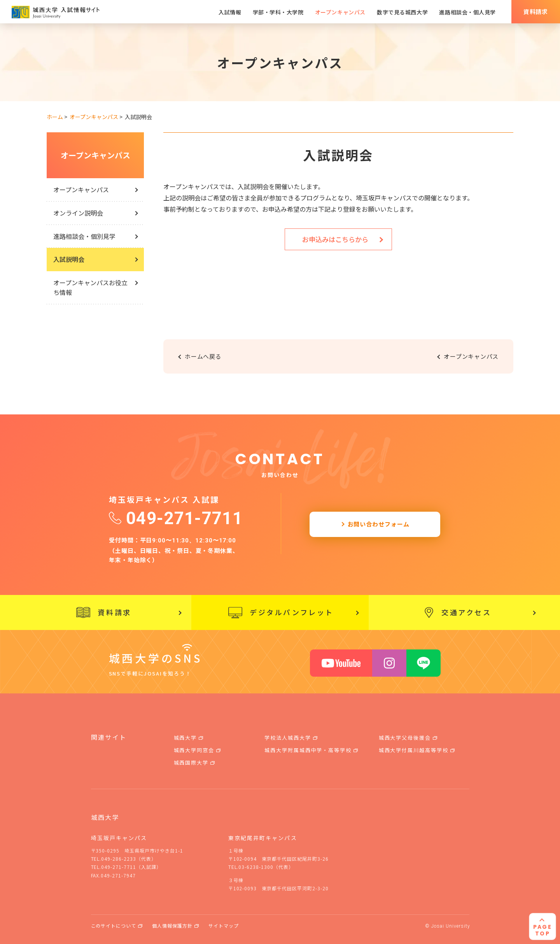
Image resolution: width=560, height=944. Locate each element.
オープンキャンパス (95, 155)
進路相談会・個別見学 (84, 236)
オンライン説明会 (78, 213)
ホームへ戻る (203, 356)
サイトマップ (224, 926)
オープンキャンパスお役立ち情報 (90, 288)
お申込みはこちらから (335, 239)
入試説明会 (69, 259)
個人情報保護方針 (172, 926)
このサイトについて (114, 926)
